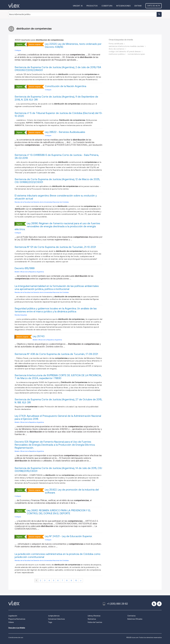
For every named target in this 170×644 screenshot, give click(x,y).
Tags (50, 622)
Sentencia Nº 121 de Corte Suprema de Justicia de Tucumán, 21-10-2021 (55, 247)
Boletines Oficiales (135, 619)
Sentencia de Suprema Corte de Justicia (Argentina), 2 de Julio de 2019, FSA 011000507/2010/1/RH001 (58, 69)
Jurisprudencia (54, 616)
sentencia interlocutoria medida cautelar (126, 46)
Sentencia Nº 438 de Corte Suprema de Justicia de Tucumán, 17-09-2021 (56, 354)
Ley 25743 (39, 336)
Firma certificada (116, 44)
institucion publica (117, 54)
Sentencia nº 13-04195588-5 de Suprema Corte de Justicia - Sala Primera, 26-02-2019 (57, 156)
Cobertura (107, 6)
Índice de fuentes (95, 622)
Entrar (138, 6)
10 (76, 580)
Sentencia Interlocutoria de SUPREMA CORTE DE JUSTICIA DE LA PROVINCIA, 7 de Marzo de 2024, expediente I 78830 (58, 377)
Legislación (13, 616)
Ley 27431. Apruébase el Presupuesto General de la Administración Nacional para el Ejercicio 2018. (58, 417)
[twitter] (154, 604)
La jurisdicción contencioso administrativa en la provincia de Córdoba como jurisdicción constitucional (57, 556)
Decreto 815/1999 (25, 268)
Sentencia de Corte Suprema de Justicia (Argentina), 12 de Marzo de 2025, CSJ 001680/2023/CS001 (57, 181)
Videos (11, 622)
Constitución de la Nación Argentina (66, 86)
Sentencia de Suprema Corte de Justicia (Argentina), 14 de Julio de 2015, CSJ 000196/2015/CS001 (58, 470)
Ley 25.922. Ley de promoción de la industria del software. (72, 491)
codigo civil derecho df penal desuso (125, 51)
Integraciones (123, 6)
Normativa (92, 619)
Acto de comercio (117, 49)
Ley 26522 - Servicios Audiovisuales (65, 132)
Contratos (131, 616)
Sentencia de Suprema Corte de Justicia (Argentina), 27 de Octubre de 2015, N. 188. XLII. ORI (58, 401)
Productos (92, 6)
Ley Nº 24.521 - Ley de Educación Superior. (69, 536)
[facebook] (159, 604)
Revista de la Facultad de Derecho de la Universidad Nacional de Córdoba (42, 202)
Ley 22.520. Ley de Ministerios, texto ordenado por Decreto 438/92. (73, 45)
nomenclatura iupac (136, 54)
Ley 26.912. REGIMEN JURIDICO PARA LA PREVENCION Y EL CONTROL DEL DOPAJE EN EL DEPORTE (59, 512)
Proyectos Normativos (17, 619)
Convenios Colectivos (56, 619)
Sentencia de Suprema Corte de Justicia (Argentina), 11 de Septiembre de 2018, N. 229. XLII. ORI (56, 98)
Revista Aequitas (21, 315)
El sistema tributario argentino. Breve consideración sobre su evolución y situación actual (56, 197)
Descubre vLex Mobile (17, 628)
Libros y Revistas (94, 616)
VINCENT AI (78, 6)
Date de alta (154, 6)
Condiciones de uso (16, 637)
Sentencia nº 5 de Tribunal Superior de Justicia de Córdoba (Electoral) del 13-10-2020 (59, 115)
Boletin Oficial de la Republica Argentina (29, 272)
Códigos (18, 50)
